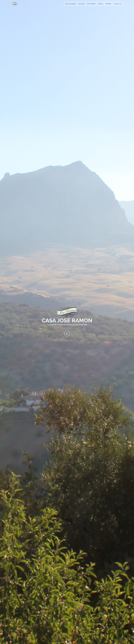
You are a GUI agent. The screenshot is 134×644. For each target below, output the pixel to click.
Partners (108, 4)
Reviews (100, 4)
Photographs (91, 4)
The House (81, 4)
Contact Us (117, 4)
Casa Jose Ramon (70, 4)
